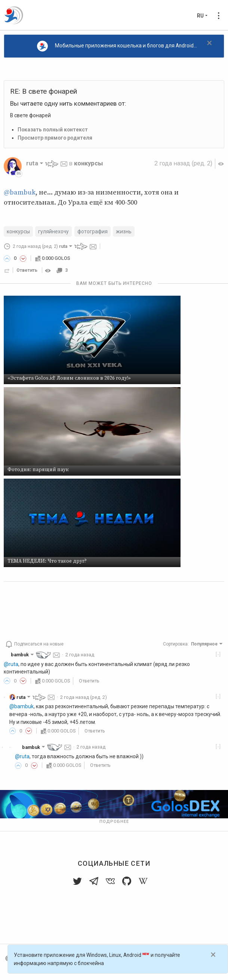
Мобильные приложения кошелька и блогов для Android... (117, 46)
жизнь (124, 231)
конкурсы (88, 163)
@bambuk (20, 192)
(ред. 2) (183, 163)
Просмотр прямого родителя (55, 138)
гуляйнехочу (53, 231)
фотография (93, 231)
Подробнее (114, 822)
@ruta (11, 664)
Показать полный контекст (53, 130)
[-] (218, 654)
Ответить (27, 270)
